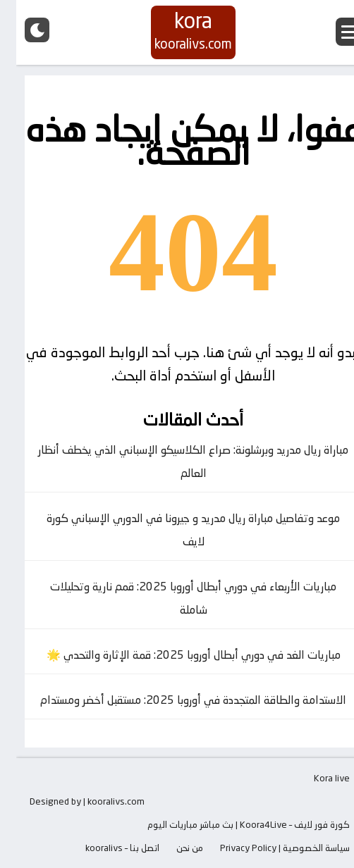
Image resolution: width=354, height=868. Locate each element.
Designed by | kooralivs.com (71, 801)
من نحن (173, 848)
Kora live (316, 778)
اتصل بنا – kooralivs (106, 848)
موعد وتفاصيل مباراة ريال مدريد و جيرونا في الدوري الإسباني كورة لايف (177, 530)
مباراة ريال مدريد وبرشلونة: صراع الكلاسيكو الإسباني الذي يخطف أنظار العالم (177, 461)
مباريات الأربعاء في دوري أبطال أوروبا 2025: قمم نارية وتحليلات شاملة (177, 598)
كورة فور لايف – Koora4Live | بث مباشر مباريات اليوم (232, 824)
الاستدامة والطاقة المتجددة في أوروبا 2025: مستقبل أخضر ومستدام (177, 700)
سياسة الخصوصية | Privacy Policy (269, 848)
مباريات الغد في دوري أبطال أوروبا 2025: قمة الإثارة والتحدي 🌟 (177, 655)
